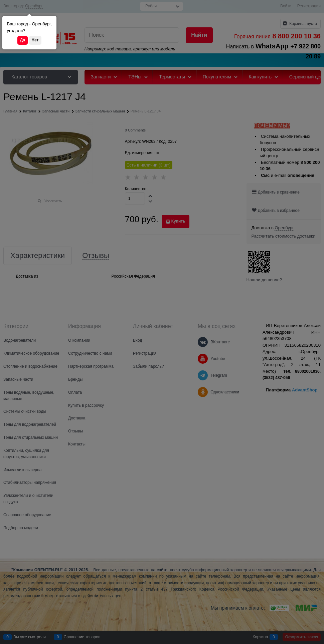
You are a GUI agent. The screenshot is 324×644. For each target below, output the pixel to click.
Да (23, 40)
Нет (35, 40)
